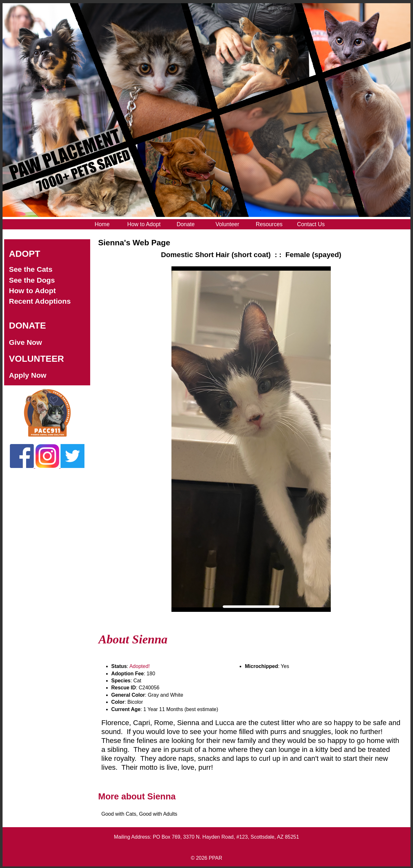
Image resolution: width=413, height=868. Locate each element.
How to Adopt (32, 291)
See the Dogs (32, 280)
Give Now (25, 342)
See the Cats (31, 269)
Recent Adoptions (40, 301)
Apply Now (28, 375)
